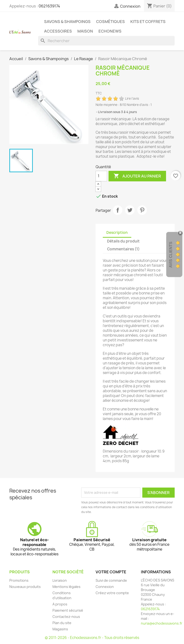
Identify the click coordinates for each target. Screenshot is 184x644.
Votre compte (111, 572)
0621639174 (49, 6)
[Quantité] (101, 176)
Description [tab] (117, 233)
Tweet (130, 210)
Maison (85, 31)
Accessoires (58, 31)
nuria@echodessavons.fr (162, 623)
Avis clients (171, 255)
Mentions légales (66, 587)
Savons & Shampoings (67, 22)
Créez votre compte (112, 593)
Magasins (60, 629)
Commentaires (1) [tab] (123, 249)
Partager (118, 210)
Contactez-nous (66, 617)
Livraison (60, 580)
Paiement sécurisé (68, 610)
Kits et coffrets (148, 22)
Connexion (105, 587)
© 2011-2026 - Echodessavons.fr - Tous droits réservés (92, 638)
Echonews (110, 31)
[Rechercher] (106, 41)
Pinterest (142, 210)
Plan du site (62, 623)
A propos (60, 604)
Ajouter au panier (137, 176)
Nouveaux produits (25, 587)
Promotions (19, 580)
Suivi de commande (111, 580)
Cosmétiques (110, 22)
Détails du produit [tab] (123, 241)
